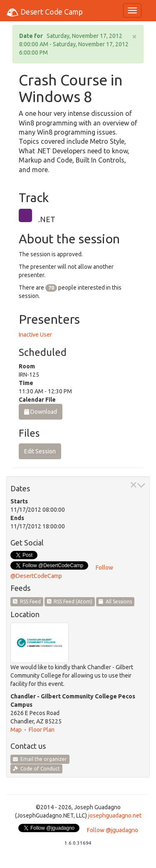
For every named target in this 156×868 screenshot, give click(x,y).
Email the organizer (40, 759)
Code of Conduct (36, 769)
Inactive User (35, 335)
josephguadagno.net (115, 815)
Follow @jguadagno (113, 830)
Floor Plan (42, 730)
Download (41, 412)
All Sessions (115, 602)
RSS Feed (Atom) (70, 602)
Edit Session (40, 451)
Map (16, 730)
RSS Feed (27, 602)
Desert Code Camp (45, 13)
